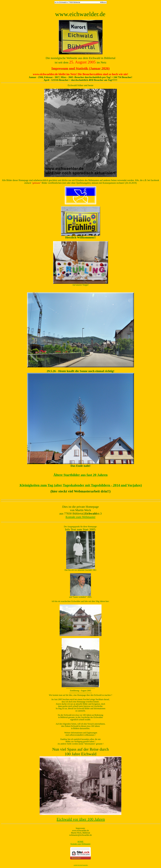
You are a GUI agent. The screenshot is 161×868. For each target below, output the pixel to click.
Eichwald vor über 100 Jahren (81, 819)
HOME (80, 842)
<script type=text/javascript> (81, 865)
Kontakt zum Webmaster (80, 517)
